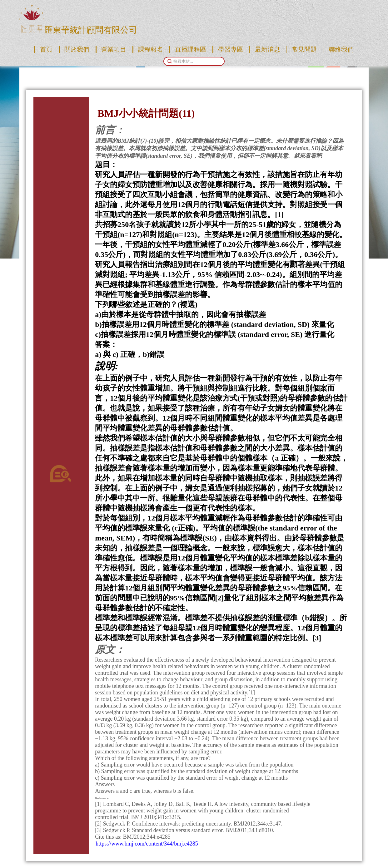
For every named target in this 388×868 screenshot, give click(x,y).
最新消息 (267, 49)
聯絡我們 (341, 49)
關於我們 (77, 49)
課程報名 (151, 49)
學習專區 (231, 49)
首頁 (46, 49)
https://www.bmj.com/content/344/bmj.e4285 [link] (147, 844)
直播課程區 (191, 49)
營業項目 (114, 49)
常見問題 (304, 49)
